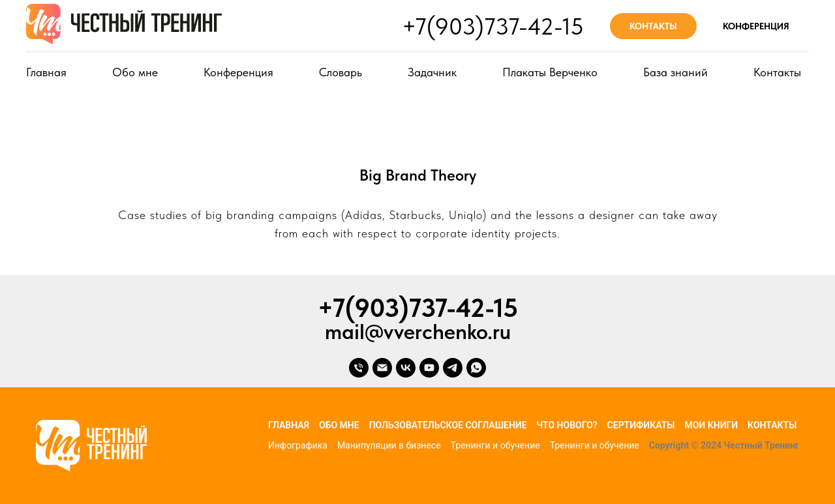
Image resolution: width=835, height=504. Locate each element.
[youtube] (429, 368)
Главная (46, 72)
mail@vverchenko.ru (418, 332)
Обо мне (135, 72)
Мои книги (711, 425)
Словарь (341, 72)
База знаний (676, 72)
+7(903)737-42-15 (493, 26)
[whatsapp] (476, 368)
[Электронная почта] (382, 368)
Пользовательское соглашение (448, 425)
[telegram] (453, 368)
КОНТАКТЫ (653, 26)
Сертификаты (641, 425)
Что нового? (567, 425)
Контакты (777, 72)
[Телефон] (359, 368)
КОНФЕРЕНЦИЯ (756, 26)
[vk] (406, 368)
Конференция (238, 72)
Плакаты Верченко (550, 72)
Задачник (432, 72)
